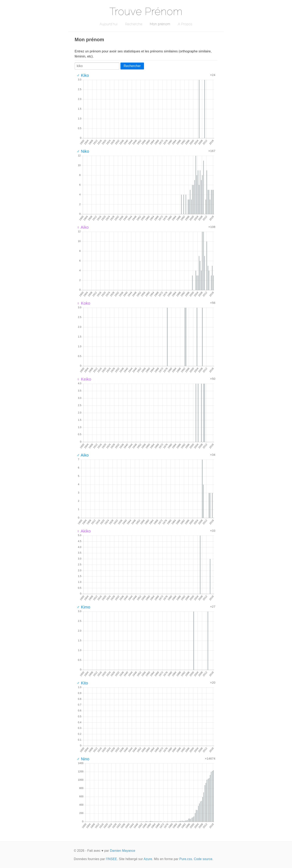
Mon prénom (160, 24)
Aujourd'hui (109, 24)
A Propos (185, 24)
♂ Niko (83, 151)
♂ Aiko (83, 455)
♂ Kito (82, 683)
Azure (148, 859)
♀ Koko (83, 303)
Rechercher (132, 66)
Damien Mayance (123, 851)
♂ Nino (83, 759)
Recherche (134, 24)
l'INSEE (111, 859)
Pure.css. (186, 859)
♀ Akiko (84, 531)
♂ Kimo (83, 607)
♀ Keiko (84, 379)
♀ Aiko (83, 227)
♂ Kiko (83, 75)
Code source (203, 859)
